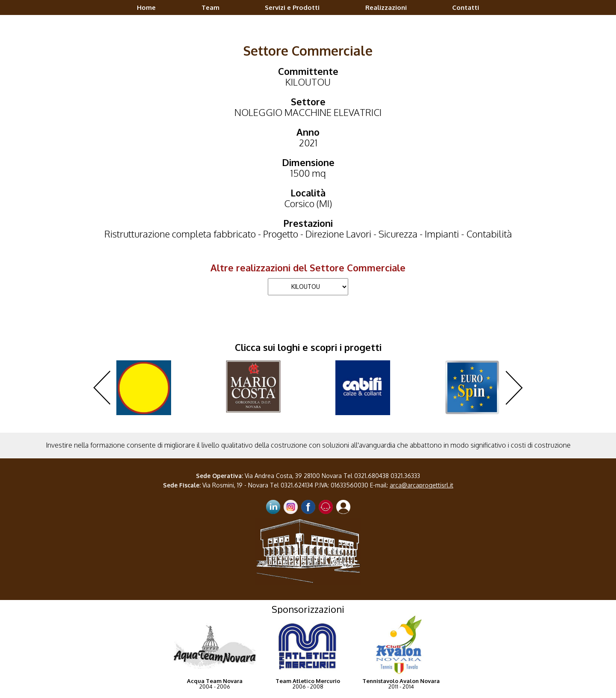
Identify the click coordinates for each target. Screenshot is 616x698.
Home (146, 7)
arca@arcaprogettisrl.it (422, 485)
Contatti (466, 7)
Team (210, 7)
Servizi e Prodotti (292, 7)
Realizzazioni (386, 7)
